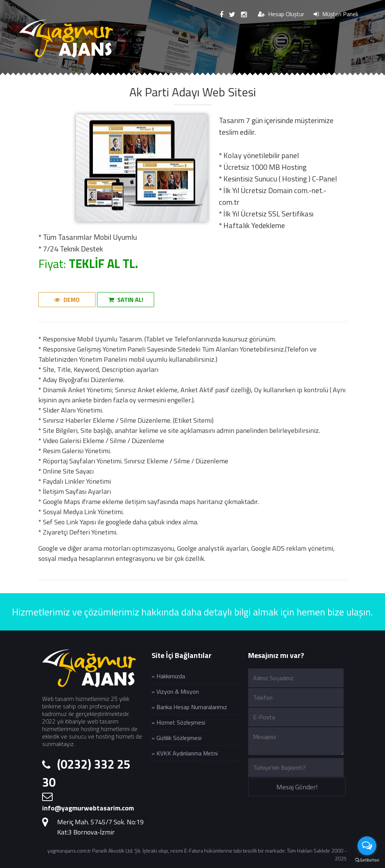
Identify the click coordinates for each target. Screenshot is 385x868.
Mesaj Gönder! (297, 787)
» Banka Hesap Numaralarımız (189, 707)
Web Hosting (255, 77)
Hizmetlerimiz (133, 77)
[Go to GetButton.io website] (367, 860)
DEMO (67, 300)
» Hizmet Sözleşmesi (178, 722)
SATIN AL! (126, 300)
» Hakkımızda (168, 676)
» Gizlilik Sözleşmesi (177, 738)
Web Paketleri (195, 77)
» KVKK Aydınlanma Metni (185, 753)
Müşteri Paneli (336, 14)
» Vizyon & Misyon (175, 691)
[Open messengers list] (367, 846)
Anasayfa (31, 77)
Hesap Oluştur (281, 14)
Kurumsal (79, 77)
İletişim (337, 77)
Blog (300, 77)
